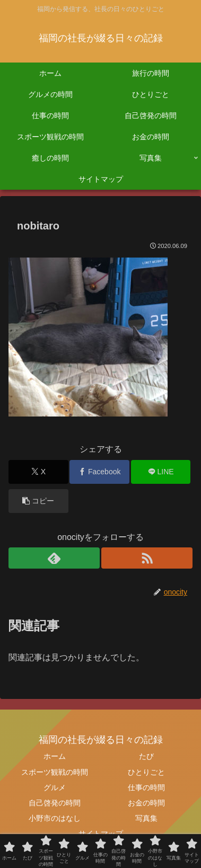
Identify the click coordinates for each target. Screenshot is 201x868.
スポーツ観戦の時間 (55, 772)
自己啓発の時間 (55, 803)
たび (146, 756)
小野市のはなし (55, 818)
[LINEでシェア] (161, 472)
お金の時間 (146, 803)
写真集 (146, 818)
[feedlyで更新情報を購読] (54, 558)
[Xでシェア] (38, 472)
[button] (38, 501)
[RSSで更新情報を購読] (147, 558)
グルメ (55, 787)
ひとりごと (146, 772)
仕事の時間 (146, 787)
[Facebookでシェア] (99, 472)
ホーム (55, 756)
